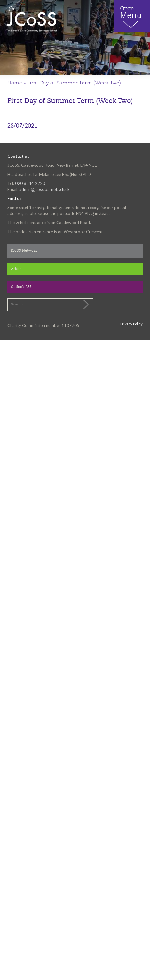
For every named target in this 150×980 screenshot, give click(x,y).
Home (15, 83)
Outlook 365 (21, 287)
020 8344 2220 (30, 183)
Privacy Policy (131, 324)
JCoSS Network (24, 251)
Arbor (16, 269)
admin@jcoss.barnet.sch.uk (44, 189)
